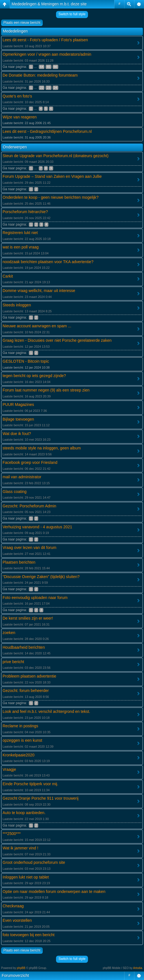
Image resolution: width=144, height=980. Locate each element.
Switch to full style (72, 14)
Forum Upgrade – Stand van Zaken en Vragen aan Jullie (52, 176)
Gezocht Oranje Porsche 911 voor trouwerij (40, 798)
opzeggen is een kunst (22, 740)
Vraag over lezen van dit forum (29, 548)
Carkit (8, 276)
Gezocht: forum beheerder (26, 691)
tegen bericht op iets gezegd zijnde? (34, 376)
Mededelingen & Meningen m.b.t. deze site (49, 4)
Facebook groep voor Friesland (30, 462)
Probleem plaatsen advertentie (29, 676)
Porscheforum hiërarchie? (25, 212)
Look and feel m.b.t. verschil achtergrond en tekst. (46, 711)
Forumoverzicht (15, 975)
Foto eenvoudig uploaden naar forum (35, 598)
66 (55, 67)
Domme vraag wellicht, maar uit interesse (39, 291)
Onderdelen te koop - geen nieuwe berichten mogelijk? (50, 197)
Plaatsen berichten (19, 562)
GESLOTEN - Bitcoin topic (26, 361)
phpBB (21, 968)
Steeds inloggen (17, 305)
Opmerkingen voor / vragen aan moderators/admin (47, 54)
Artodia (138, 968)
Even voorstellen (17, 920)
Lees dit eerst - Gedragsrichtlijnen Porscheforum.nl (47, 131)
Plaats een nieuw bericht (22, 23)
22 (42, 88)
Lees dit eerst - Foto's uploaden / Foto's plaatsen (45, 40)
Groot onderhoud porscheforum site (34, 862)
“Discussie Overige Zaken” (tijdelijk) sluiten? (41, 577)
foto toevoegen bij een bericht (29, 935)
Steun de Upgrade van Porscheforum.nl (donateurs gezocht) (55, 156)
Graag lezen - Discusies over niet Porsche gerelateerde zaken (57, 340)
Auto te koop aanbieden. (24, 813)
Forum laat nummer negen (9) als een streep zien (46, 390)
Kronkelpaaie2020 (19, 755)
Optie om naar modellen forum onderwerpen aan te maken (54, 892)
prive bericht (13, 662)
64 (42, 67)
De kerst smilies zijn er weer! (28, 618)
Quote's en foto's (17, 96)
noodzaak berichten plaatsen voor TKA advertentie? (48, 262)
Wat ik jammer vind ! (20, 848)
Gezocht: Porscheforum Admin (29, 506)
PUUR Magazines (18, 404)
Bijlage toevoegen (18, 419)
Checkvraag (13, 906)
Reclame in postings (20, 726)
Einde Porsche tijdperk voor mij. (30, 784)
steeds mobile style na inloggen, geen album (42, 448)
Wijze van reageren (20, 117)
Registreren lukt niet (20, 233)
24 (55, 88)
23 (48, 88)
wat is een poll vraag (21, 247)
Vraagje (9, 769)
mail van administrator (22, 477)
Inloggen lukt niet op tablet (26, 877)
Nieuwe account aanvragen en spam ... (37, 326)
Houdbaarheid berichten (24, 647)
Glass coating (15, 492)
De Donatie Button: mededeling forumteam (40, 75)
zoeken (9, 633)
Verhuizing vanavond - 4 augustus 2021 (37, 527)
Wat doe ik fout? (17, 434)
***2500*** (12, 834)
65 (48, 67)
